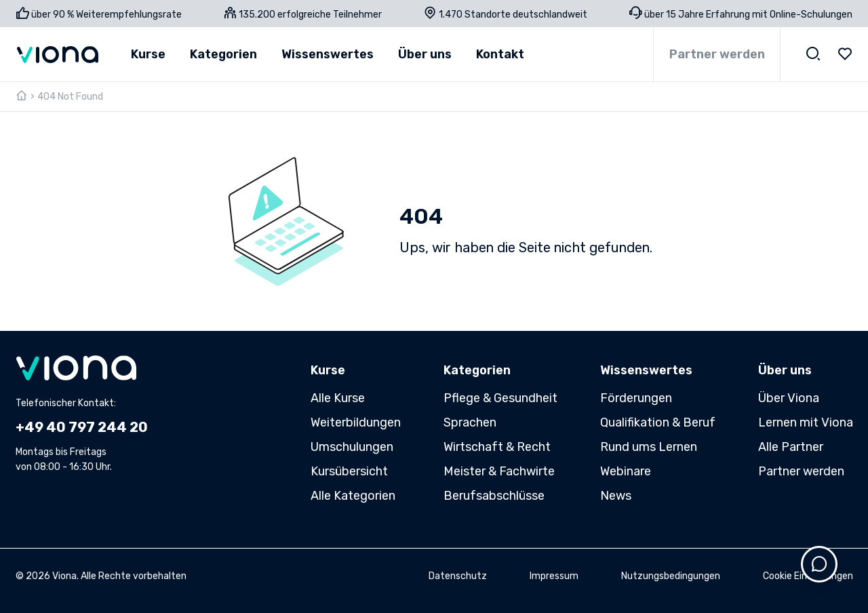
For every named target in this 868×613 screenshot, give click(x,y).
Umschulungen (352, 447)
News (616, 496)
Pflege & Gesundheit (500, 398)
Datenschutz (458, 576)
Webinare (626, 471)
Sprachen (470, 422)
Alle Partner (791, 447)
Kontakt (500, 54)
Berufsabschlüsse (494, 496)
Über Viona (789, 398)
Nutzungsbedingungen (671, 576)
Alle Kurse (338, 398)
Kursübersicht (349, 471)
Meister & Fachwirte (499, 471)
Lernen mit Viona (806, 422)
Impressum (554, 576)
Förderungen (636, 398)
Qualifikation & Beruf (658, 422)
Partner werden (717, 54)
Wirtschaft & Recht (497, 447)
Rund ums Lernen (649, 447)
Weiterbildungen (356, 422)
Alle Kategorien (353, 496)
